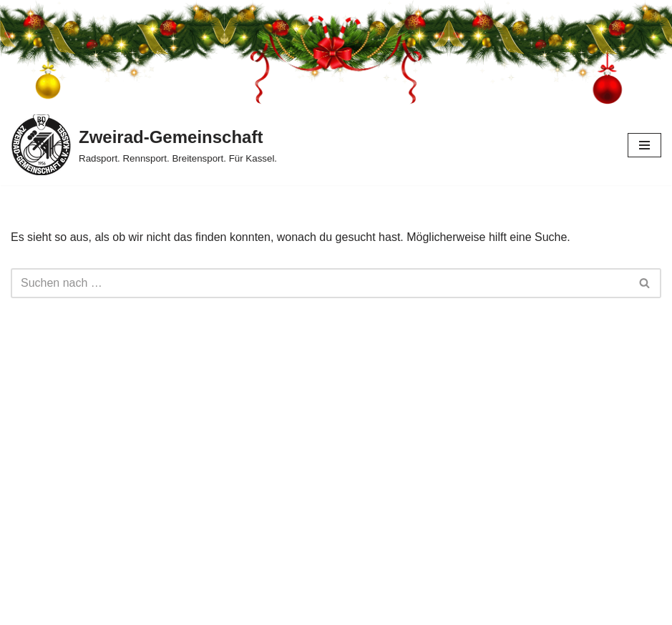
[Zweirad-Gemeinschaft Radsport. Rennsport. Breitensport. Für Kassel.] (144, 145)
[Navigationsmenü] (644, 145)
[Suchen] (320, 283)
